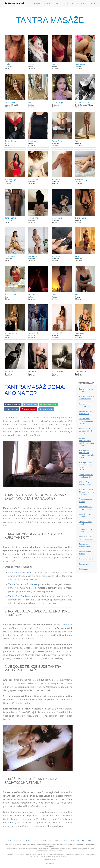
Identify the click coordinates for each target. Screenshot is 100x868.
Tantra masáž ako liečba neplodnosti (86, 538)
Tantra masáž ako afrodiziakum (86, 413)
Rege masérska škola (20, 572)
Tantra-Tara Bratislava (20, 596)
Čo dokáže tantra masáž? (86, 501)
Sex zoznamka (55, 840)
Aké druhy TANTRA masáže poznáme (86, 476)
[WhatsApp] (49, 404)
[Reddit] (46, 409)
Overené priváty (68, 840)
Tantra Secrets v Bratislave (23, 584)
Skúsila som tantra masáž (86, 390)
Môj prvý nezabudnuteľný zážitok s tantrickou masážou (86, 442)
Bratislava (36, 3)
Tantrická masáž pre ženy (85, 515)
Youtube (11, 700)
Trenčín (57, 3)
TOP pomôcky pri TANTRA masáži (86, 483)
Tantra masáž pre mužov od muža (86, 508)
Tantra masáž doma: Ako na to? (86, 405)
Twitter (90, 840)
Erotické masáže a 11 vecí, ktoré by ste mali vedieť (87, 492)
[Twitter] (30, 404)
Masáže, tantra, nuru (15, 840)
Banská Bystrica (79, 3)
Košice (92, 3)
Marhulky (81, 840)
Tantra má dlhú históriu (85, 553)
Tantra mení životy (86, 564)
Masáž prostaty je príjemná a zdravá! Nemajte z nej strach (86, 466)
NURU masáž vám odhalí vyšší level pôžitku (86, 431)
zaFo (35, 840)
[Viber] (11, 409)
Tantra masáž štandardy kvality (85, 545)
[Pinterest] (29, 409)
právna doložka (50, 863)
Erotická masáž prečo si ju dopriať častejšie (86, 421)
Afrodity (43, 840)
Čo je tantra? (84, 569)
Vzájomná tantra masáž (85, 523)
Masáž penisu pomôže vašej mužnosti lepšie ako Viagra (87, 454)
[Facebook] (12, 404)
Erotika (28, 840)
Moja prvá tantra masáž (85, 530)
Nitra (66, 3)
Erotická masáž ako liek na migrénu (86, 398)
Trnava (47, 3)
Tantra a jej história (86, 559)
